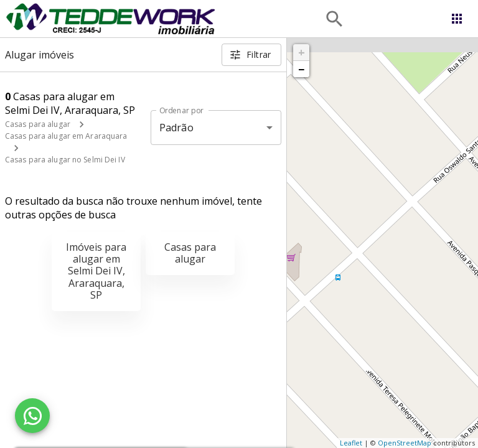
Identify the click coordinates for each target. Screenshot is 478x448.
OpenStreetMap (405, 443)
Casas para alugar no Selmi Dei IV (65, 160)
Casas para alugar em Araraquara (66, 136)
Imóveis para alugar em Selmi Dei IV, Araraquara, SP (96, 271)
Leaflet (351, 443)
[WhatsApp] (32, 416)
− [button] (301, 69)
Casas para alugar (38, 124)
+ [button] (302, 52)
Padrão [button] (176, 128)
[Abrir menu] (457, 19)
